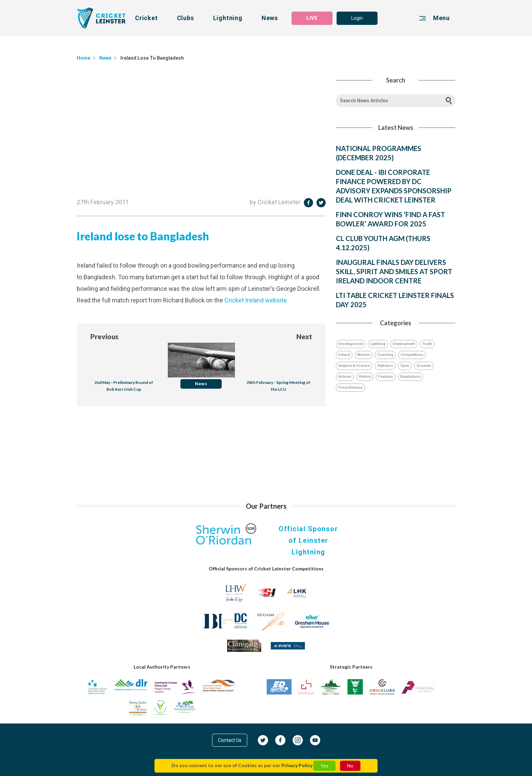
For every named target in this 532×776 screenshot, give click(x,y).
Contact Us (230, 740)
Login (357, 18)
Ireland (344, 355)
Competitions (412, 355)
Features (386, 377)
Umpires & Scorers (354, 366)
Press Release (350, 387)
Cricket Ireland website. (256, 300)
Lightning (228, 18)
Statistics (385, 366)
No (350, 766)
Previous (104, 337)
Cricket (146, 18)
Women (364, 355)
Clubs (186, 18)
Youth (427, 344)
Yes (324, 766)
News (270, 18)
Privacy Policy (297, 765)
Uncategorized (351, 344)
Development (404, 344)
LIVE (312, 18)
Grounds (424, 366)
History (365, 377)
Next (304, 337)
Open (405, 366)
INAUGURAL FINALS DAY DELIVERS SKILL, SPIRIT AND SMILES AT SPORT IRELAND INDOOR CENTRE (394, 271)
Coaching (385, 355)
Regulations (410, 377)
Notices (345, 377)
